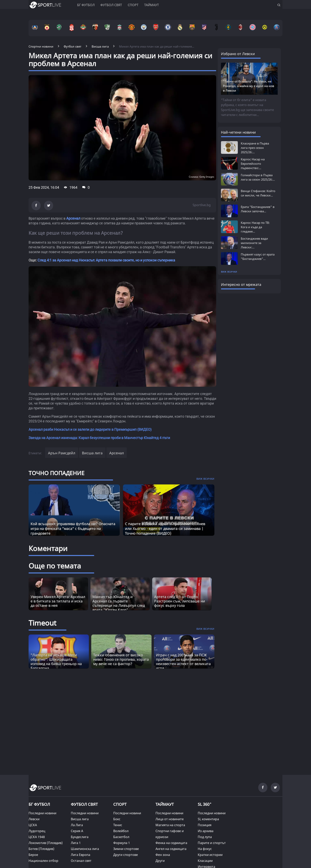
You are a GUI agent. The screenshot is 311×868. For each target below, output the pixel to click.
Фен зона (163, 855)
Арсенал (73, 218)
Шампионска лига (85, 849)
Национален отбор (43, 861)
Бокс (117, 819)
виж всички (229, 271)
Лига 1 (76, 843)
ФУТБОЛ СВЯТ (84, 804)
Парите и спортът (212, 843)
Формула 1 (122, 843)
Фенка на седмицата (171, 843)
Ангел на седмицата (171, 849)
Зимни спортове (126, 849)
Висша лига (92, 453)
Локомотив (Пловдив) (46, 843)
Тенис (118, 825)
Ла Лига (77, 825)
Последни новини (42, 813)
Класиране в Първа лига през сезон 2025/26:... (255, 148)
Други (160, 861)
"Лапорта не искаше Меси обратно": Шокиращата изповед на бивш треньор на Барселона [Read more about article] (56, 661)
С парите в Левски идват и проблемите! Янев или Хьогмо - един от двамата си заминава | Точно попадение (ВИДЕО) (165, 528)
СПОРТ (120, 804)
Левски (34, 819)
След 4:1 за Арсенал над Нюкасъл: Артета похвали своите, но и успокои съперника (106, 260)
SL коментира (208, 819)
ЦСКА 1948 (37, 837)
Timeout (42, 623)
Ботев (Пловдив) (41, 849)
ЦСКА (33, 825)
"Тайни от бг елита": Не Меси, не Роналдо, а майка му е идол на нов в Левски (249, 86)
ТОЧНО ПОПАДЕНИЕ (57, 473)
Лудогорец (37, 831)
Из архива (206, 831)
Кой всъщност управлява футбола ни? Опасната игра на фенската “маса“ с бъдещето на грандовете (73, 528)
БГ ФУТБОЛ (86, 5)
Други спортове (126, 855)
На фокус (205, 849)
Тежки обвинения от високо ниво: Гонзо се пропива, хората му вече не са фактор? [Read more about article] (121, 659)
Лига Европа (81, 855)
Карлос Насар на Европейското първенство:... (253, 164)
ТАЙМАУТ (165, 804)
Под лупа (205, 837)
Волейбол (121, 831)
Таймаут (152, 5)
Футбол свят (111, 5)
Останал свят (81, 861)
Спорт (133, 5)
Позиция (205, 825)
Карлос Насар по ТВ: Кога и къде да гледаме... (255, 227)
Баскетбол (121, 837)
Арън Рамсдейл (62, 453)
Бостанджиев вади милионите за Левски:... (254, 243)
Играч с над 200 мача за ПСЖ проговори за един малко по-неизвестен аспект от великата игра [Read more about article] (183, 661)
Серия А (77, 831)
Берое (33, 855)
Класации (205, 861)
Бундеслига (80, 837)
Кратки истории (210, 855)
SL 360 (205, 804)
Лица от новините (170, 819)
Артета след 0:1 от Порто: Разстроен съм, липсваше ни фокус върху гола (180, 601)
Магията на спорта (170, 825)
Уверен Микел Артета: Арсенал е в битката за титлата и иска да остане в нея (58, 601)
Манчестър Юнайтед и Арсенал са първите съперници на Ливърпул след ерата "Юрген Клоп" (119, 603)
